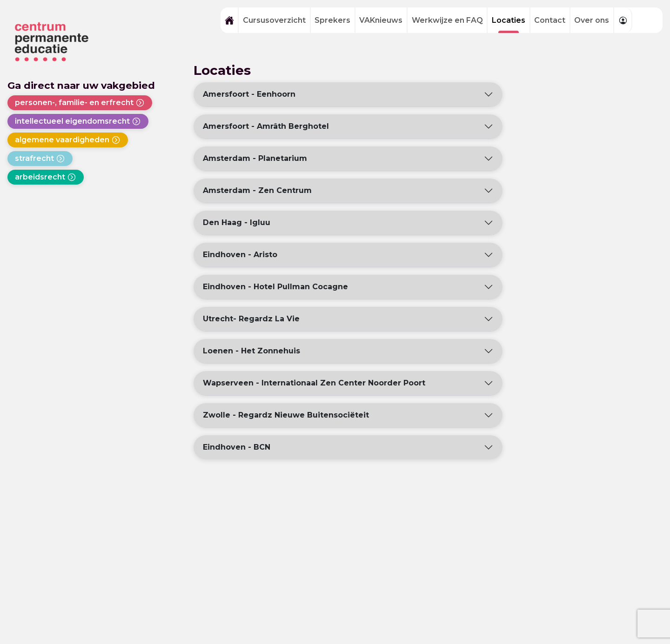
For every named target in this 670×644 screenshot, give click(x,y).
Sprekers (332, 20)
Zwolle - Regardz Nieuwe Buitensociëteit (286, 415)
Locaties (509, 20)
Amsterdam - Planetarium (255, 158)
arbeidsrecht (46, 177)
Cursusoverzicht (274, 20)
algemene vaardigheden (68, 140)
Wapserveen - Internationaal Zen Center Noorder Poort (314, 383)
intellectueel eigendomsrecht (78, 121)
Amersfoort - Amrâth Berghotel (266, 126)
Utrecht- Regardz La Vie (251, 319)
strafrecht (40, 159)
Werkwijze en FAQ (447, 20)
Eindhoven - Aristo (240, 255)
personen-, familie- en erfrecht (80, 103)
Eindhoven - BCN (237, 447)
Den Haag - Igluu (237, 222)
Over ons (592, 20)
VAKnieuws (381, 20)
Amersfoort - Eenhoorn (249, 94)
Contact (550, 20)
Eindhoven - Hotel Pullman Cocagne (275, 287)
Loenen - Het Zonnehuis (251, 351)
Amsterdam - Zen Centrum (257, 190)
